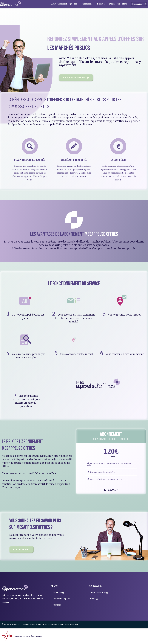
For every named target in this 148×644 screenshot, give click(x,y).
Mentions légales (29, 624)
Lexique (101, 4)
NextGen (59, 593)
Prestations (87, 4)
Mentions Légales (62, 599)
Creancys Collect (99, 593)
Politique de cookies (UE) (69, 624)
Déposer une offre (118, 4)
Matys (94, 599)
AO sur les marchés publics (64, 4)
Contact (57, 605)
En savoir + (111, 490)
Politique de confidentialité (48, 624)
